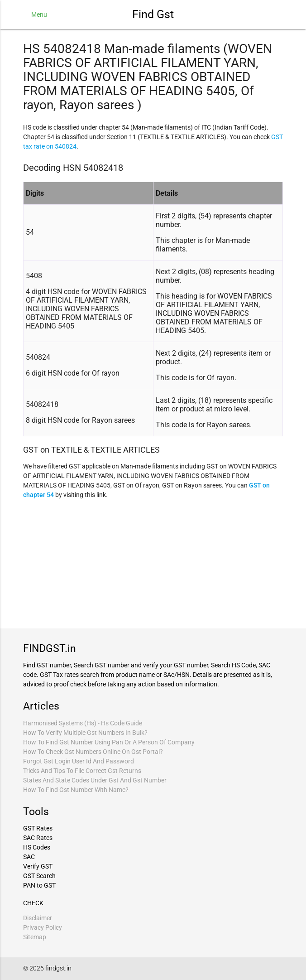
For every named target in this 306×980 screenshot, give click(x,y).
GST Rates (38, 828)
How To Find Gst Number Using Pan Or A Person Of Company (109, 742)
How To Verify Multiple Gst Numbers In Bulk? (85, 733)
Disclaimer (38, 918)
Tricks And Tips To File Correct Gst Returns (82, 771)
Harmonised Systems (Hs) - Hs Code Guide (83, 723)
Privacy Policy (43, 927)
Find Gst (153, 14)
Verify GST (38, 866)
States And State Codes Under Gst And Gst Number (95, 780)
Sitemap (35, 937)
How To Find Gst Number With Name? (76, 790)
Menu (39, 14)
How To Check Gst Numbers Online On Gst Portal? (93, 752)
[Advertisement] (153, 563)
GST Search (39, 876)
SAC (29, 857)
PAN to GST (39, 885)
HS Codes (37, 847)
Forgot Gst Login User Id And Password (79, 761)
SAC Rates (38, 838)
